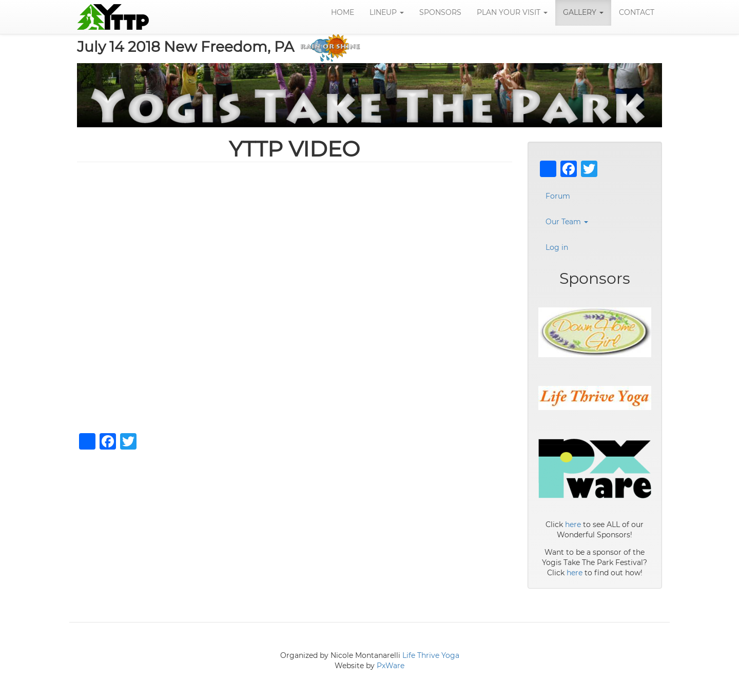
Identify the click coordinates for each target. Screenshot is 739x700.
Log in (557, 248)
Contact (637, 13)
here (573, 525)
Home (343, 13)
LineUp (387, 13)
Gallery (583, 13)
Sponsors (440, 13)
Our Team (567, 222)
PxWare (391, 666)
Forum (558, 197)
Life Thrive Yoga (431, 656)
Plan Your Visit (512, 13)
